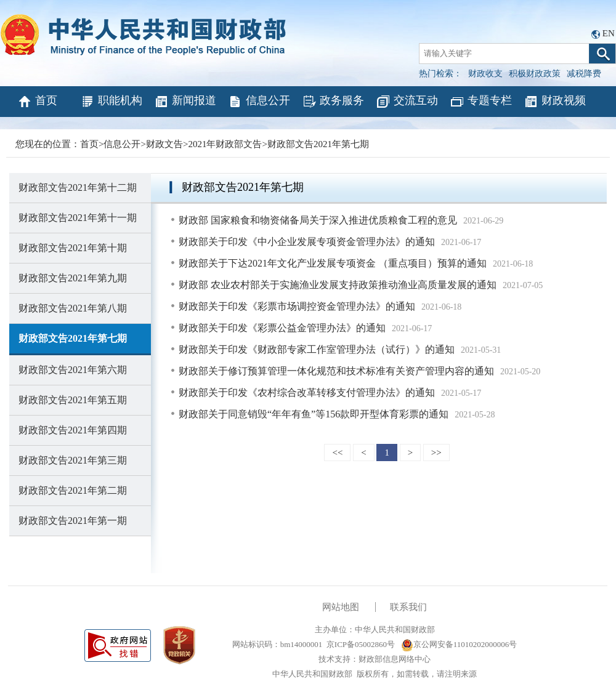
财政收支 (485, 74)
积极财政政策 (535, 74)
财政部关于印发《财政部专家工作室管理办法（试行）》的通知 (317, 349)
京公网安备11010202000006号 (459, 644)
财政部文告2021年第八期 (73, 308)
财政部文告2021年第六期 (73, 370)
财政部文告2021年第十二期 (78, 187)
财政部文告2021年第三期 (73, 460)
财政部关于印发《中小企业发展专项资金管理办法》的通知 (307, 242)
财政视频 (555, 102)
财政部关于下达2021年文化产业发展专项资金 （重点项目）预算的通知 (333, 263)
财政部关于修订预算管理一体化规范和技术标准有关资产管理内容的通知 (336, 371)
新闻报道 (185, 102)
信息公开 (259, 102)
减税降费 (584, 74)
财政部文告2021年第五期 (73, 400)
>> (436, 453)
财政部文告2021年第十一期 (78, 218)
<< (337, 453)
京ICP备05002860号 (361, 644)
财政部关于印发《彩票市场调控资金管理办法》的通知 (297, 306)
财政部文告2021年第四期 (73, 430)
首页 (37, 102)
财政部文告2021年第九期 (73, 278)
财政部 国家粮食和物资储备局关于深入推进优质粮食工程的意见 (318, 220)
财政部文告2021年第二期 (73, 490)
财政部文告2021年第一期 (73, 521)
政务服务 (333, 102)
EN (609, 33)
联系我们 (408, 607)
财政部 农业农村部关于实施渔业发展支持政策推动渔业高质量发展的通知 (338, 285)
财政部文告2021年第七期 (318, 144)
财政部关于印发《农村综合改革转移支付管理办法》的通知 (307, 392)
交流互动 (407, 102)
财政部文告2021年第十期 (73, 248)
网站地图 (341, 607)
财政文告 (164, 144)
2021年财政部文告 (225, 144)
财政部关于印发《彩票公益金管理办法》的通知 (282, 328)
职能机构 (111, 102)
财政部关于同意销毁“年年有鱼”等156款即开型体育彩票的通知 (314, 414)
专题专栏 (481, 102)
